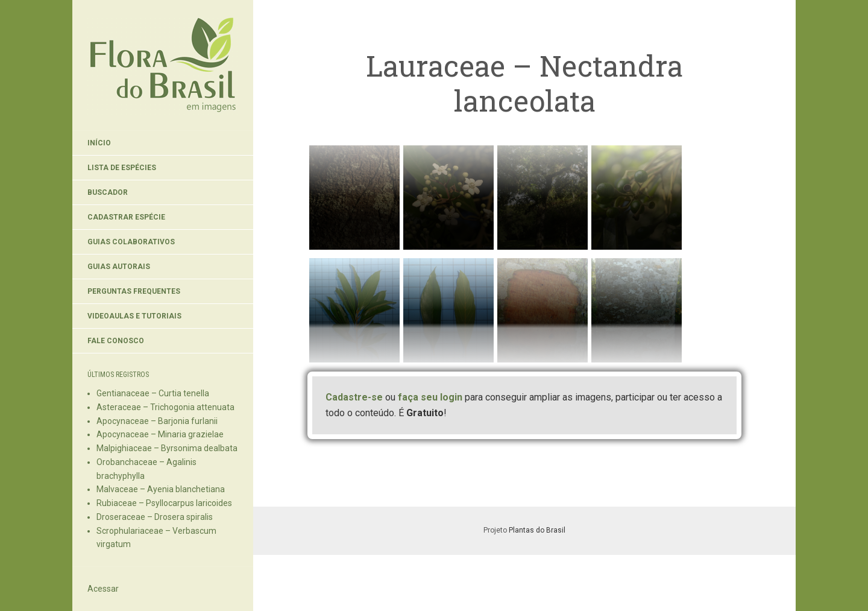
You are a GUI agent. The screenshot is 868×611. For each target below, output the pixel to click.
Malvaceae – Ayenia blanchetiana (161, 489)
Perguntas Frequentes (134, 291)
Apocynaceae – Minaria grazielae (160, 434)
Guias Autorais (119, 267)
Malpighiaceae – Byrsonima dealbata (167, 448)
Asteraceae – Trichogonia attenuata (165, 407)
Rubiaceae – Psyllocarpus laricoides (164, 503)
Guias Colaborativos (131, 242)
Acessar (103, 589)
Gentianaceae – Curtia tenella (153, 393)
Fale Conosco (116, 341)
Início (99, 143)
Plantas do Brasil (537, 530)
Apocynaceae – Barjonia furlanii (157, 421)
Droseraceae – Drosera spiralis (155, 517)
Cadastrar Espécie (126, 217)
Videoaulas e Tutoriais (134, 316)
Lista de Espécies (122, 168)
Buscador (108, 192)
